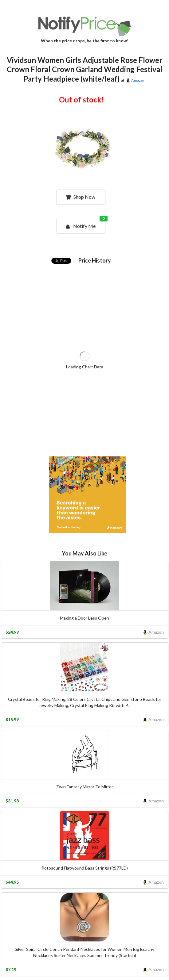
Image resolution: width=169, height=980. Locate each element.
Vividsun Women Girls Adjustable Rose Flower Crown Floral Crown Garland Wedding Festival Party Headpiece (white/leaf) (84, 69)
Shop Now (80, 197)
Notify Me (85, 224)
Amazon (138, 80)
